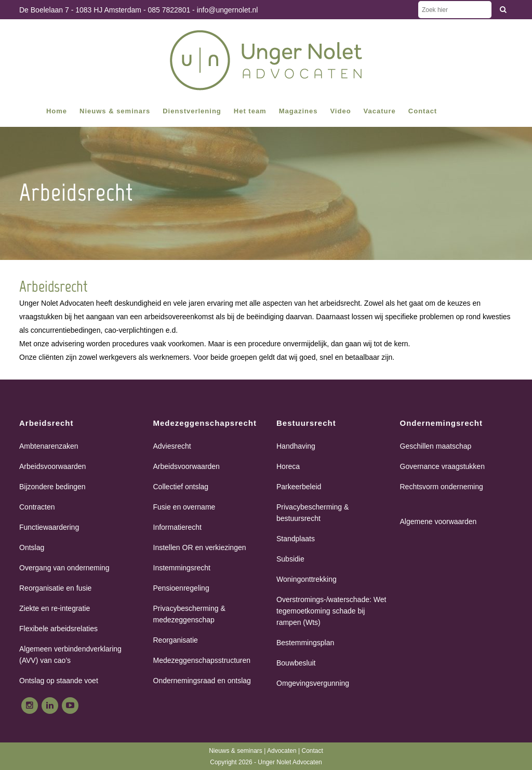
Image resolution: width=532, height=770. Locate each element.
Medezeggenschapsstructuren (202, 660)
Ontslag (32, 547)
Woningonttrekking (307, 579)
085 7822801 (169, 10)
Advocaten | (284, 751)
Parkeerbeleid (299, 487)
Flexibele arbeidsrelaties (58, 629)
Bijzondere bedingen (52, 487)
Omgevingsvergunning (313, 683)
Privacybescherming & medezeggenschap (189, 614)
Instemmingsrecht (182, 568)
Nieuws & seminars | (238, 751)
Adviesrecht (172, 446)
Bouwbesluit (296, 663)
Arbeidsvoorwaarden (52, 466)
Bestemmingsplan (305, 643)
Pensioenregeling (181, 588)
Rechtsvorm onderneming (442, 487)
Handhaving (296, 446)
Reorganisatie (176, 640)
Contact (312, 751)
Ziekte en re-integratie (55, 608)
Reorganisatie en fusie (55, 588)
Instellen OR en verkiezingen (200, 547)
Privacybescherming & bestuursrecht (312, 513)
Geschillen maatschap (436, 446)
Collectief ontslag (181, 487)
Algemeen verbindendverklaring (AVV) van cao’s (70, 655)
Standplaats (296, 539)
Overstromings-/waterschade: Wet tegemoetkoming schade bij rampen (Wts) (331, 611)
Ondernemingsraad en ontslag (202, 681)
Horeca (288, 466)
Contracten (37, 507)
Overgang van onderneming (64, 568)
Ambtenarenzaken (49, 446)
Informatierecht (177, 527)
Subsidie (290, 559)
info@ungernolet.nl (228, 10)
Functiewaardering (49, 527)
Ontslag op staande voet (59, 681)
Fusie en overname (184, 507)
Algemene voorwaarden (438, 521)
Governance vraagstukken (442, 466)
